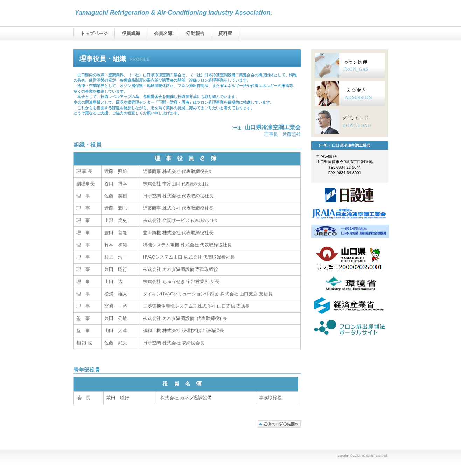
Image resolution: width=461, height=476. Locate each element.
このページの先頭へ (279, 424)
